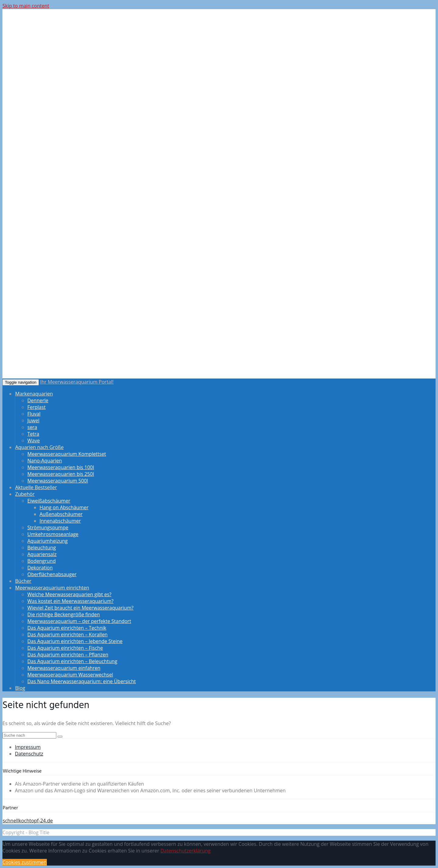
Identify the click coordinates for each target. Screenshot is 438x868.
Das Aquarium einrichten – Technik (67, 628)
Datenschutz (29, 754)
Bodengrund (42, 561)
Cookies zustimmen (25, 862)
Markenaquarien (34, 394)
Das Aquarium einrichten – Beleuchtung (72, 661)
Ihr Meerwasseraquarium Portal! (77, 382)
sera (32, 427)
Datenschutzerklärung (185, 851)
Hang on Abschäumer (64, 507)
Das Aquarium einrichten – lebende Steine (75, 641)
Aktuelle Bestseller (36, 487)
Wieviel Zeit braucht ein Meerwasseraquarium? (80, 608)
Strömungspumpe (48, 527)
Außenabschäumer (61, 514)
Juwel (33, 420)
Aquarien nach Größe (39, 447)
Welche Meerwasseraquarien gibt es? (69, 594)
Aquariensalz (42, 554)
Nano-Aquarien (45, 461)
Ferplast (36, 407)
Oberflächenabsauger (52, 574)
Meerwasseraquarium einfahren (64, 668)
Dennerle (38, 400)
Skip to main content (26, 6)
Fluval (34, 414)
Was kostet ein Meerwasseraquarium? (70, 601)
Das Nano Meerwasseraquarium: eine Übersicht (82, 681)
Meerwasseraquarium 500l (58, 481)
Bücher (23, 581)
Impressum (28, 747)
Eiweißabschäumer (49, 501)
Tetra (33, 434)
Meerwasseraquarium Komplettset (67, 454)
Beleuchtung (42, 548)
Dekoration (40, 568)
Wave (34, 441)
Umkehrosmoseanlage (53, 534)
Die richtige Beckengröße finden (64, 614)
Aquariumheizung (47, 541)
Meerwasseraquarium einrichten (52, 588)
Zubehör (25, 494)
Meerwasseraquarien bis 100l (61, 467)
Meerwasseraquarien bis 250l (61, 474)
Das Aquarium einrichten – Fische (65, 648)
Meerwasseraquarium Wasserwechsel (70, 675)
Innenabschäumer (60, 521)
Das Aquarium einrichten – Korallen (68, 635)
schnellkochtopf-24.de (28, 821)
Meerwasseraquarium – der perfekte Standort (79, 621)
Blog (20, 688)
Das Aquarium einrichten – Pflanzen (68, 655)
